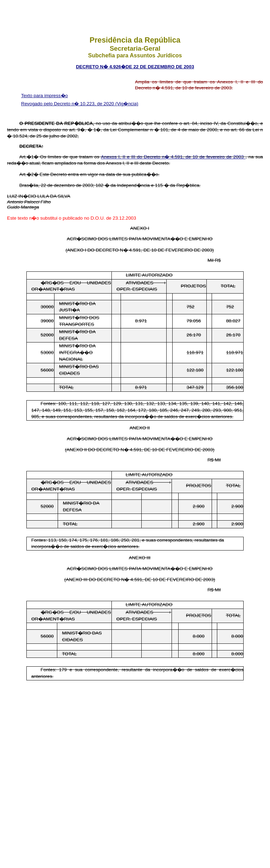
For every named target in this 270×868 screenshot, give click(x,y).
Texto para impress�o (44, 96)
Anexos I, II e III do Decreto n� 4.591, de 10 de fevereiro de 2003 (173, 157)
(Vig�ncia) (127, 104)
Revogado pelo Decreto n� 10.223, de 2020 (68, 104)
